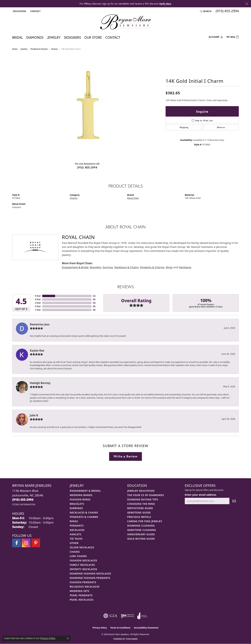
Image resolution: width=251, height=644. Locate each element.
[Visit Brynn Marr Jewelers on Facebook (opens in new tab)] (17, 543)
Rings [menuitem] (74, 521)
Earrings (108, 267)
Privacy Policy (100, 628)
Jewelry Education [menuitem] (141, 491)
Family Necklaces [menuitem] (82, 565)
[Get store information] (24, 504)
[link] (35, 11)
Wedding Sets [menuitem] (80, 591)
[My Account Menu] (216, 37)
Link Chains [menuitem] (78, 556)
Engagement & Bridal (75, 267)
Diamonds (35, 37)
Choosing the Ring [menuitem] (141, 504)
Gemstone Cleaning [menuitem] (142, 530)
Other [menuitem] (74, 543)
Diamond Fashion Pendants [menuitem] (90, 578)
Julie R (34, 415)
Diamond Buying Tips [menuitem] (143, 499)
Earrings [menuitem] (76, 508)
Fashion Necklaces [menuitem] (83, 560)
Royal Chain (133, 198)
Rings (169, 267)
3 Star (38, 303)
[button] (19, 11)
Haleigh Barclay (40, 383)
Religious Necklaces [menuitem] (85, 587)
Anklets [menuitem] (75, 534)
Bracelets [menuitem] (77, 504)
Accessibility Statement (146, 628)
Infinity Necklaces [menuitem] (83, 569)
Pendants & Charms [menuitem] (84, 517)
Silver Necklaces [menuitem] (82, 547)
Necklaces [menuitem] (77, 530)
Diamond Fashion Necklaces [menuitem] (90, 573)
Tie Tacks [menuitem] (76, 539)
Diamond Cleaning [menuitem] (141, 526)
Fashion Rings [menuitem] (80, 499)
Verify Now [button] (165, 4)
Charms (54, 49)
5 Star (38, 296)
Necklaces (185, 267)
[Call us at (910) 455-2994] (23, 500)
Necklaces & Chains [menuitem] (84, 512)
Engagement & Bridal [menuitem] (85, 491)
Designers (72, 37)
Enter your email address (200, 495)
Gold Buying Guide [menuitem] (141, 539)
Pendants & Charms (39, 49)
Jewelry (54, 37)
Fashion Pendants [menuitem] (83, 582)
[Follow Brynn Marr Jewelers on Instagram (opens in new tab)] (26, 543)
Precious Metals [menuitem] (139, 517)
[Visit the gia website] (110, 616)
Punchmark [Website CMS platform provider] (132, 639)
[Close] (247, 4)
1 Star (38, 310)
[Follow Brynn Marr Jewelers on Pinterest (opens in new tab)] (36, 543)
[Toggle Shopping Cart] (233, 37)
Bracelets (95, 267)
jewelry (24, 49)
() (94, 296)
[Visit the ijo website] (127, 616)
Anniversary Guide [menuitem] (141, 534)
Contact (113, 37)
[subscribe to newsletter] (234, 501)
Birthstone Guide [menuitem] (140, 508)
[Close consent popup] (68, 638)
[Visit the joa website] (142, 616)
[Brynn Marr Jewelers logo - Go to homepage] (125, 22)
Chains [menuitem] (75, 552)
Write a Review (125, 456)
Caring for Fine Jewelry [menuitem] (145, 521)
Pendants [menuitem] (77, 526)
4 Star (38, 299)
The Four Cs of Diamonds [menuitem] (146, 495)
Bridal (18, 37)
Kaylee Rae (37, 350)
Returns (221, 127)
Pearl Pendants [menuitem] (81, 595)
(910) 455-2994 (87, 167)
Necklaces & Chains (126, 267)
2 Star (38, 306)
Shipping (184, 127)
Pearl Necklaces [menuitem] (82, 600)
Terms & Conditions (120, 628)
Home (15, 49)
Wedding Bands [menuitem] (81, 495)
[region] (87, 107)
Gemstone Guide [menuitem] (139, 512)
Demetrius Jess (40, 324)
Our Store (93, 37)
